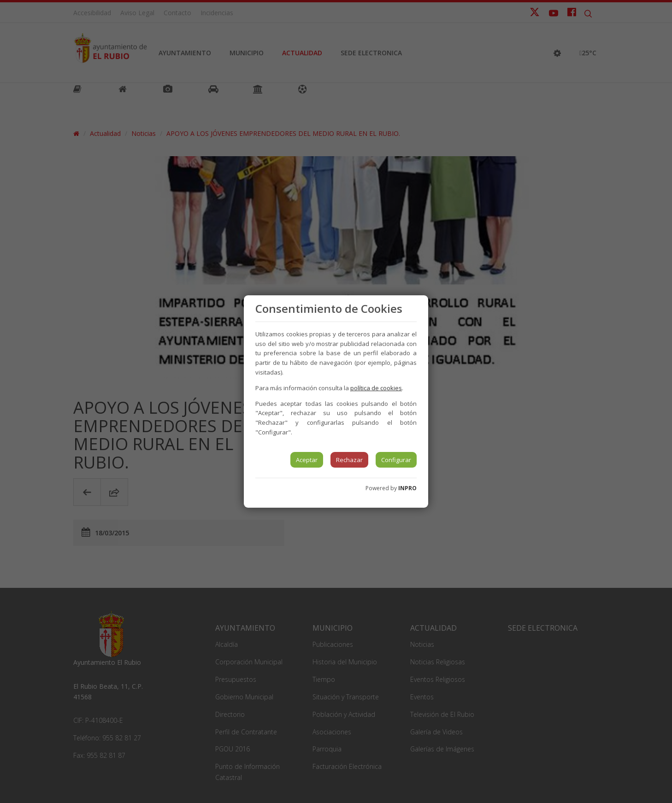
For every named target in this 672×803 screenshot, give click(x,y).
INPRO (407, 488)
